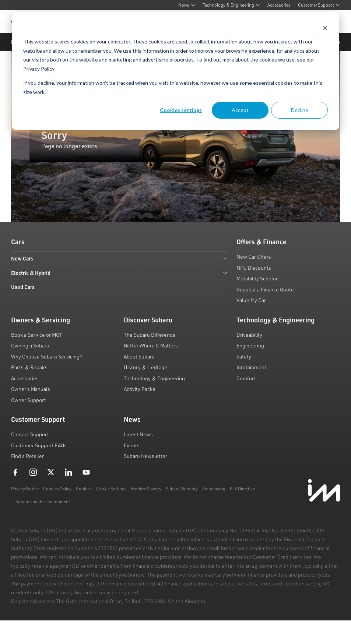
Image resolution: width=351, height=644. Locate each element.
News (187, 5)
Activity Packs (140, 389)
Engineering (250, 345)
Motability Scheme (258, 278)
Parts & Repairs (29, 367)
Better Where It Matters (151, 345)
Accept (240, 110)
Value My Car (251, 300)
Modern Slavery (146, 489)
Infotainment (251, 367)
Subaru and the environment (43, 502)
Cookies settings (181, 110)
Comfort (246, 378)
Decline (300, 110)
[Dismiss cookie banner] (325, 28)
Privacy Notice (25, 489)
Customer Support (319, 5)
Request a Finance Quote (265, 289)
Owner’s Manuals (31, 389)
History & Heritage (145, 367)
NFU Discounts (254, 268)
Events (132, 445)
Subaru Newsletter (145, 456)
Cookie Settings (111, 489)
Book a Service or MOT (37, 335)
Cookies (84, 489)
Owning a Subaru (30, 345)
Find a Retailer (27, 456)
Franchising (214, 489)
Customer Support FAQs (39, 445)
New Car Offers (254, 257)
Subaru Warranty (182, 489)
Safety (244, 356)
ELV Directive (242, 489)
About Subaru (139, 356)
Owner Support (29, 400)
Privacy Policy (39, 69)
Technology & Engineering (231, 5)
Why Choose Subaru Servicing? (47, 356)
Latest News (138, 434)
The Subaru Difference (150, 335)
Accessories (279, 5)
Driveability (249, 335)
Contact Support (30, 434)
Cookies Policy (57, 489)
